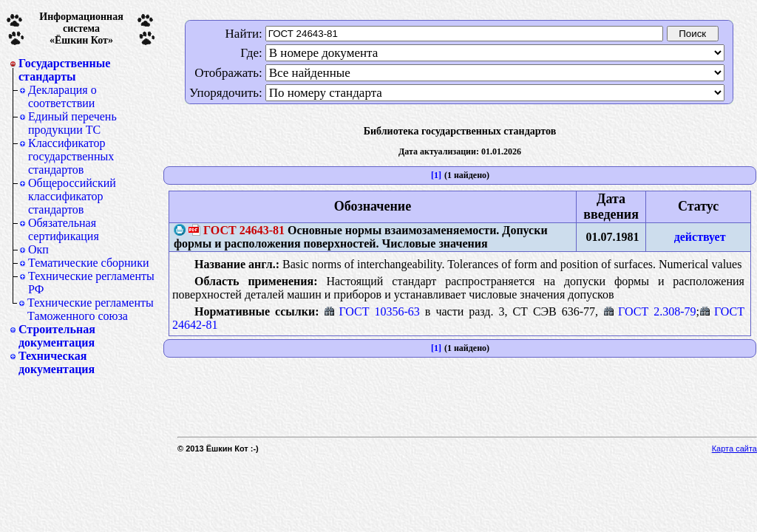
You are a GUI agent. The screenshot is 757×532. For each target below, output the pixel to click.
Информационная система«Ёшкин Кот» (81, 28)
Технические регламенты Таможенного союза (91, 309)
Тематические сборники (89, 263)
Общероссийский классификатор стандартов (72, 196)
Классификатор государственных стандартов (71, 156)
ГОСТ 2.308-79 (649, 311)
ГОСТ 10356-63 (371, 311)
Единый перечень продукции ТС (72, 123)
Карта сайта (734, 449)
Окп (38, 249)
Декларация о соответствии (62, 96)
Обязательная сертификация (64, 229)
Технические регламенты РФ (91, 283)
